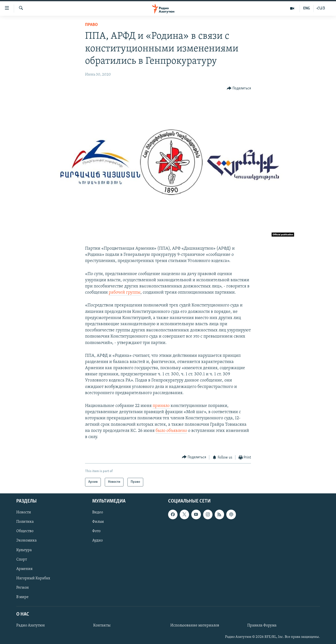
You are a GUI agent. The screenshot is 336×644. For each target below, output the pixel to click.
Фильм (98, 522)
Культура (24, 550)
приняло (162, 406)
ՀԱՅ (321, 8)
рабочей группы (125, 292)
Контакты (102, 625)
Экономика (27, 541)
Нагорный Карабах (33, 578)
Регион (23, 588)
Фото (96, 531)
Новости (24, 512)
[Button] (239, 89)
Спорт (22, 559)
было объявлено (171, 431)
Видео (98, 512)
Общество (25, 531)
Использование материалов (195, 625)
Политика (25, 522)
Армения (24, 569)
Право (91, 25)
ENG (307, 8)
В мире (22, 597)
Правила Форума (262, 625)
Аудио (97, 541)
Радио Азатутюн (31, 625)
